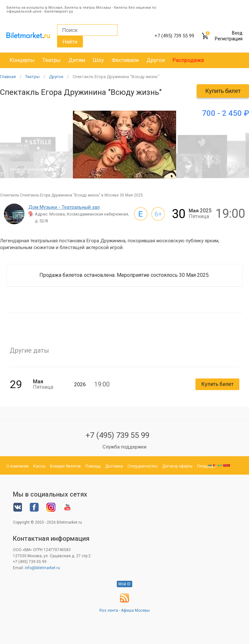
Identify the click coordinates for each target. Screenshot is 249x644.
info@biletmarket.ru (42, 568)
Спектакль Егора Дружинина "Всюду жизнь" (116, 77)
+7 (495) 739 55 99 (117, 435)
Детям (77, 60)
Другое (156, 60)
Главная (8, 77)
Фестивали (125, 60)
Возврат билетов (65, 466)
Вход (237, 33)
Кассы (39, 466)
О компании (18, 466)
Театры (51, 60)
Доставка (114, 466)
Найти (70, 42)
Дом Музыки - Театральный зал (64, 207)
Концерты (22, 60)
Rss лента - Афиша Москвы (124, 610)
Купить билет (223, 91)
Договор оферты (177, 466)
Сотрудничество (143, 466)
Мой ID (124, 584)
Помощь (93, 466)
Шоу (98, 60)
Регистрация (229, 39)
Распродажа (188, 60)
